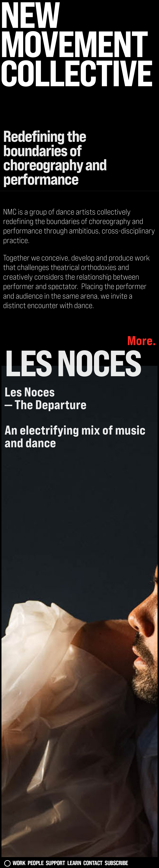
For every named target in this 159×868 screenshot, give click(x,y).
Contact (93, 863)
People (36, 863)
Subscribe (116, 863)
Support (55, 863)
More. (142, 340)
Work (19, 863)
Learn (74, 863)
